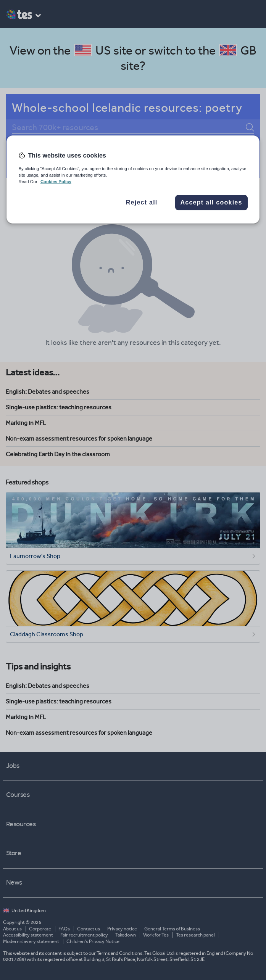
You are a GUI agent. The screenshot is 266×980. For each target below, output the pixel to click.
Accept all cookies (211, 202)
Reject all (142, 202)
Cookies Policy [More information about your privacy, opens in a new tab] (56, 182)
